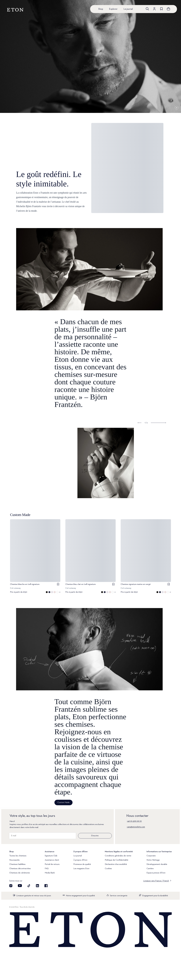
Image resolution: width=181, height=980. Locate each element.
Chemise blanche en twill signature (25, 584)
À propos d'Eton (80, 860)
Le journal (128, 9)
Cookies (108, 869)
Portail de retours (52, 864)
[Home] (90, 930)
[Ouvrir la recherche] (147, 9)
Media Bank (50, 873)
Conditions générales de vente (118, 856)
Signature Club (51, 856)
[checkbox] (58, 584)
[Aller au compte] (154, 9)
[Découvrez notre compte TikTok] (29, 886)
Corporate (151, 856)
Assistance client (52, 860)
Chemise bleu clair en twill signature (81, 584)
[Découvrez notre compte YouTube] (20, 886)
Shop (101, 9)
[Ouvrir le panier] (168, 9)
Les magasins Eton (81, 869)
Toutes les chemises (18, 856)
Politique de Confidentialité (117, 860)
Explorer (113, 9)
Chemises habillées (17, 864)
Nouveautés (14, 860)
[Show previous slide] (140, 423)
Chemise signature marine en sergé (136, 584)
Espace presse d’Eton (156, 873)
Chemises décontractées (20, 869)
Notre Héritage (153, 860)
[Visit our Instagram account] (11, 886)
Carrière (150, 869)
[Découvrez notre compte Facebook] (46, 886)
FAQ (47, 869)
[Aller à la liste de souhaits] (161, 9)
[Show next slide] (158, 423)
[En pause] (177, 108)
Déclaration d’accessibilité (116, 864)
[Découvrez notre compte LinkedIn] (37, 886)
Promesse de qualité (82, 864)
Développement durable (157, 864)
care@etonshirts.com (136, 827)
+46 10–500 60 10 (134, 821)
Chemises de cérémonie (20, 873)
